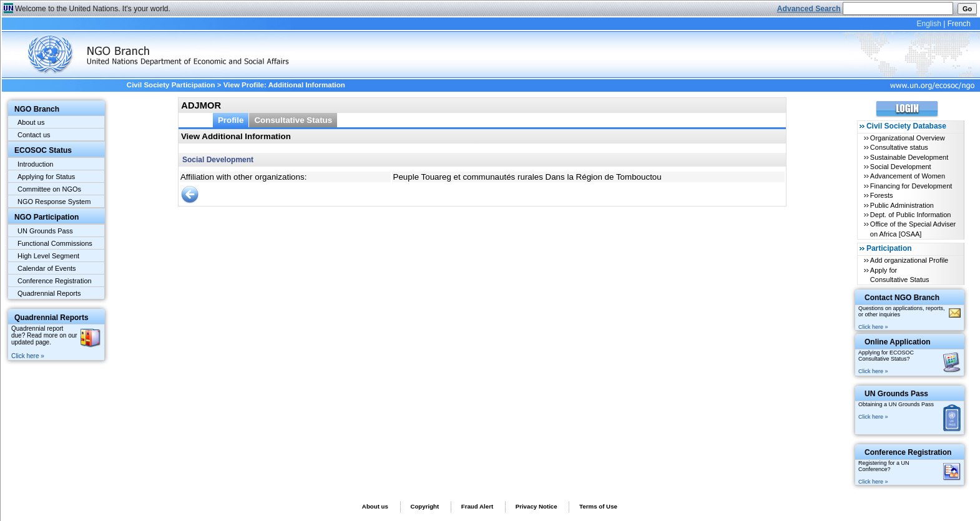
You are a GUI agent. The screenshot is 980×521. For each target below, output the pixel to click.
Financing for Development (911, 186)
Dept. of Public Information (911, 215)
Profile (231, 120)
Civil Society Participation (171, 85)
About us (31, 122)
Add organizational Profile (909, 260)
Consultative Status (293, 120)
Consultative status (899, 147)
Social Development (901, 167)
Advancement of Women (908, 176)
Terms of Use (598, 506)
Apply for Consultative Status (900, 275)
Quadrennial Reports (49, 293)
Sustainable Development (909, 157)
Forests (882, 195)
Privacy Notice (537, 506)
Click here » (28, 356)
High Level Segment (48, 256)
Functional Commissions (55, 243)
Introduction (35, 164)
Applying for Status (46, 177)
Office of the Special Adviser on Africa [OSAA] (913, 229)
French (959, 24)
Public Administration (902, 205)
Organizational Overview (908, 138)
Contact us (34, 135)
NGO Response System (54, 202)
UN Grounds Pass (45, 231)
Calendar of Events (47, 268)
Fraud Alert (477, 506)
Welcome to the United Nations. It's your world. (93, 9)
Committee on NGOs (49, 189)
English (929, 24)
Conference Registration (55, 281)
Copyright (424, 506)
